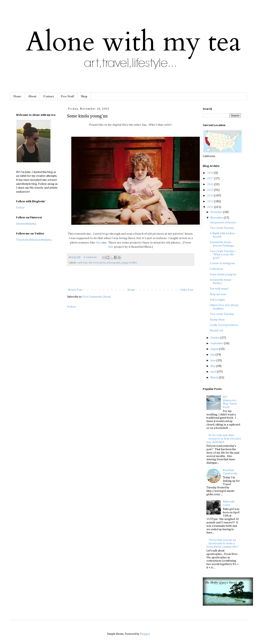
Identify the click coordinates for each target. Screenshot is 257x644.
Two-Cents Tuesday (222, 228)
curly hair (82, 263)
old (90, 263)
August (215, 349)
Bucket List (216, 331)
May (213, 366)
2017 (211, 179)
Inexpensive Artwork (223, 223)
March (215, 378)
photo (103, 263)
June (213, 361)
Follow (71, 307)
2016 (211, 184)
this (98, 243)
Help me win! (218, 294)
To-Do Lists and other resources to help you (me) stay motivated (224, 439)
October (215, 338)
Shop (84, 96)
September (217, 343)
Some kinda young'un (223, 274)
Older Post (187, 290)
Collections (217, 269)
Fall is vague (217, 300)
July (213, 355)
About (32, 96)
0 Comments (90, 257)
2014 (211, 196)
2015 (211, 190)
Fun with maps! (219, 289)
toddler (133, 263)
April (214, 372)
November (217, 218)
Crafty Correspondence (224, 325)
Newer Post (75, 290)
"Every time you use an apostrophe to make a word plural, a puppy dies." (223, 543)
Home (17, 96)
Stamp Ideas (217, 320)
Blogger (145, 634)
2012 (211, 207)
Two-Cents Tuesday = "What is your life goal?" (223, 255)
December (217, 212)
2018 (211, 173)
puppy (125, 263)
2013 (211, 201)
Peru (96, 263)
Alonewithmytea (26, 224)
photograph (114, 263)
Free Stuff (67, 96)
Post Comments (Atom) (97, 297)
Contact (49, 96)
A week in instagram (222, 263)
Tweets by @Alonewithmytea (34, 240)
